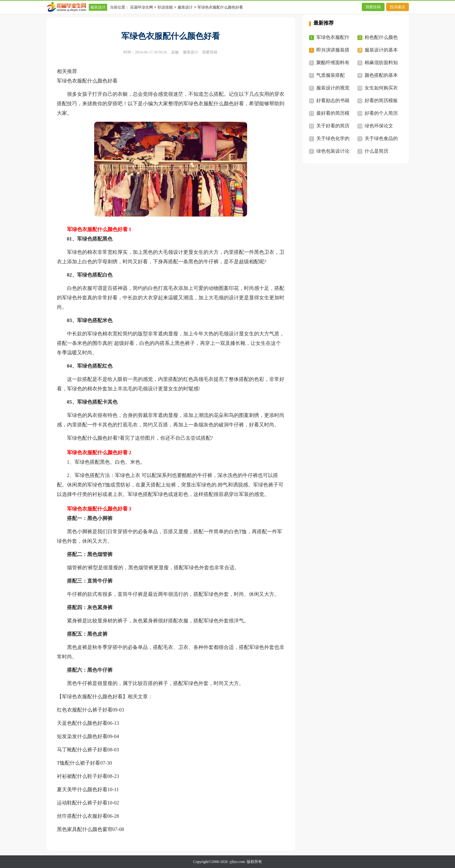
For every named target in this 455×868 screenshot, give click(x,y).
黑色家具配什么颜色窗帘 (85, 829)
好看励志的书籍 (333, 101)
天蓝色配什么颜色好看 (82, 723)
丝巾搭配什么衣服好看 (82, 816)
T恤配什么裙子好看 (79, 763)
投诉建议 (397, 7)
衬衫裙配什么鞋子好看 (82, 776)
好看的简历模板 (381, 101)
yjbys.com (237, 862)
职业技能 (165, 7)
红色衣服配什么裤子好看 (85, 710)
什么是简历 (376, 151)
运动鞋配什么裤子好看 (82, 803)
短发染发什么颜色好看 (82, 736)
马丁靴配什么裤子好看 (82, 750)
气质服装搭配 (331, 75)
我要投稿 (373, 7)
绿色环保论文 (379, 126)
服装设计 (98, 7)
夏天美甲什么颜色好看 (82, 789)
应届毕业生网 (142, 7)
